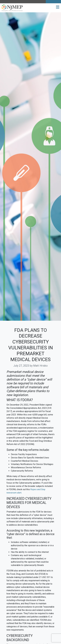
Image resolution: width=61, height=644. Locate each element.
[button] (58, 7)
